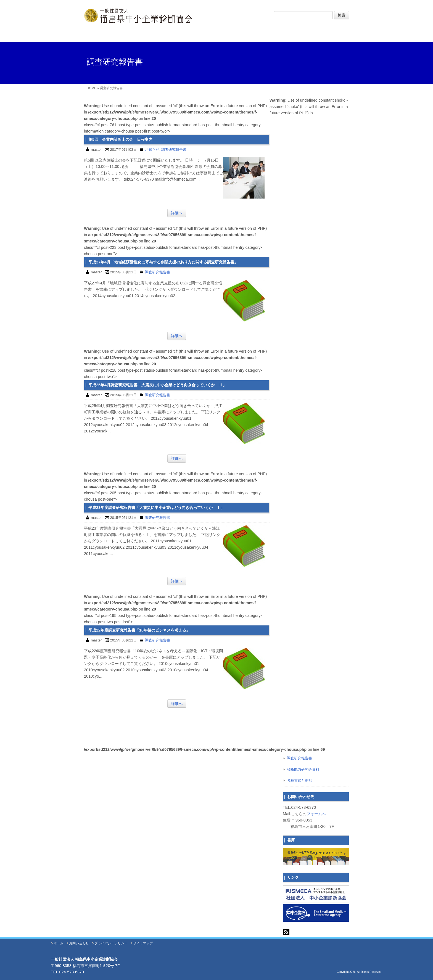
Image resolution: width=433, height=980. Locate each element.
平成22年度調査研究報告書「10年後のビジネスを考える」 (139, 630)
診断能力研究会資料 (303, 769)
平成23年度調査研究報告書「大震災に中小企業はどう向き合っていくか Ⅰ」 (156, 508)
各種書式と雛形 (299, 780)
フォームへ (316, 814)
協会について (164, 35)
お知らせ (152, 150)
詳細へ (177, 213)
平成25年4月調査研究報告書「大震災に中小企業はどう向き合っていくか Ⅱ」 (157, 385)
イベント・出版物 (270, 35)
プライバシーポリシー (111, 943)
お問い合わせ (323, 35)
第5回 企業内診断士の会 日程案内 (120, 139)
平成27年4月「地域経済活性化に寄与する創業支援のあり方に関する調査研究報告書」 (163, 262)
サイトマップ (143, 943)
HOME (92, 88)
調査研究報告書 (174, 150)
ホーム (111, 35)
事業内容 (216, 35)
